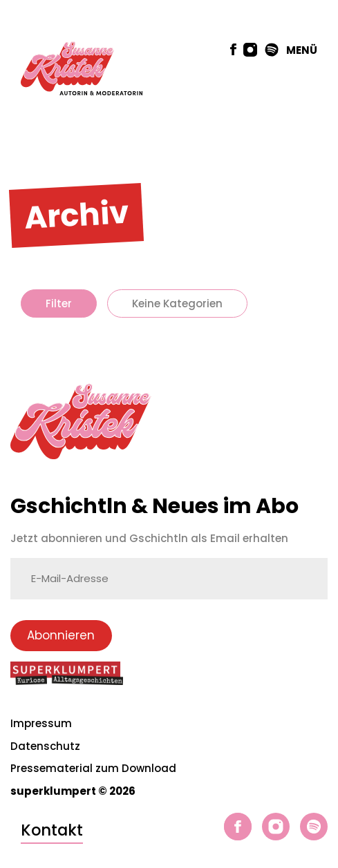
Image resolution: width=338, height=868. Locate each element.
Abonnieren (61, 635)
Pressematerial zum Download (93, 768)
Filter (59, 303)
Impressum (41, 723)
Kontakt (52, 830)
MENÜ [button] (302, 50)
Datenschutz (45, 746)
